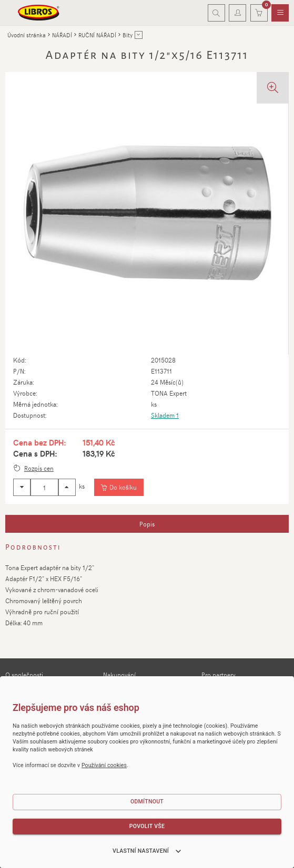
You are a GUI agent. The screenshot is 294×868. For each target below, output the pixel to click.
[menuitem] (280, 13)
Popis (147, 524)
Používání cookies (104, 765)
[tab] (147, 524)
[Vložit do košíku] (119, 488)
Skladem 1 (165, 415)
